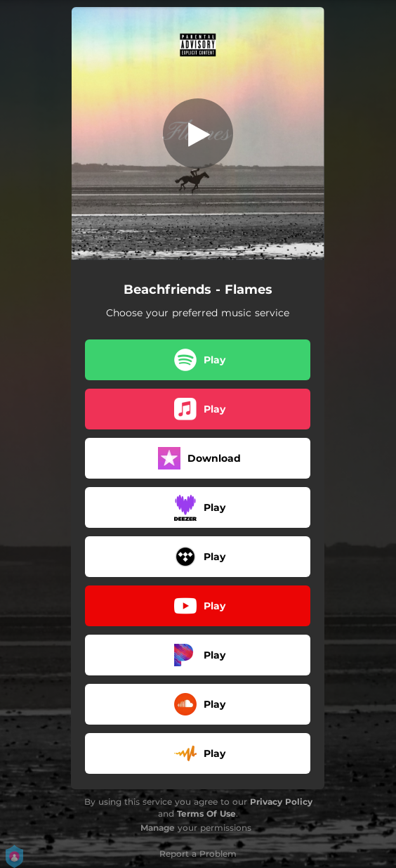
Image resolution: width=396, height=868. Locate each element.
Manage (158, 828)
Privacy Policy (281, 802)
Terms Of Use (206, 814)
